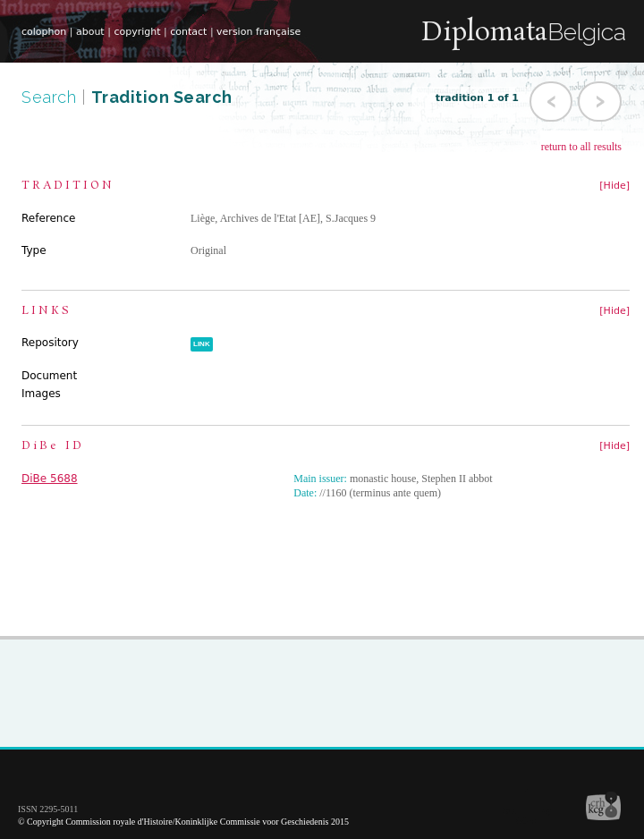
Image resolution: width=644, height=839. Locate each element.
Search (51, 97)
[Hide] (614, 186)
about (90, 32)
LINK (202, 344)
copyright (137, 32)
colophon (44, 32)
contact (188, 32)
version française (258, 32)
